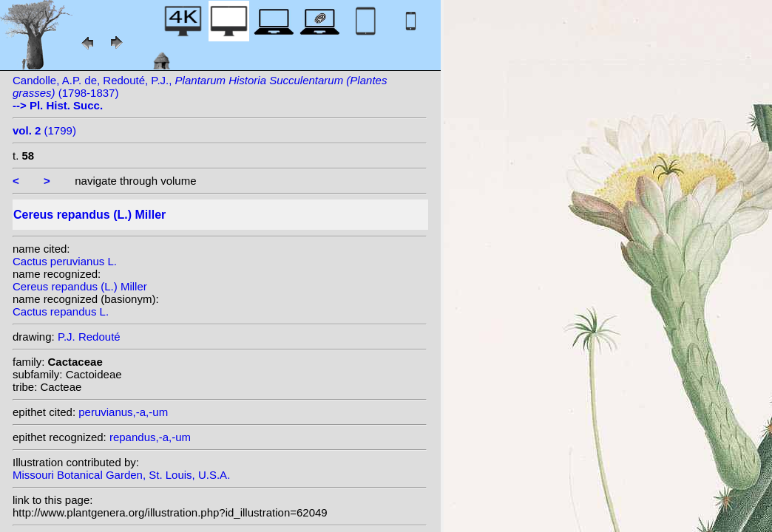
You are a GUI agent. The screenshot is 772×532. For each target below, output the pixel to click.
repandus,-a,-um (150, 437)
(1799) (44, 130)
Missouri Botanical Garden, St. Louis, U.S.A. (121, 475)
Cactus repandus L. (61, 311)
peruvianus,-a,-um (123, 412)
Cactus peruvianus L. (65, 261)
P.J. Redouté (89, 337)
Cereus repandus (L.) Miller (80, 286)
